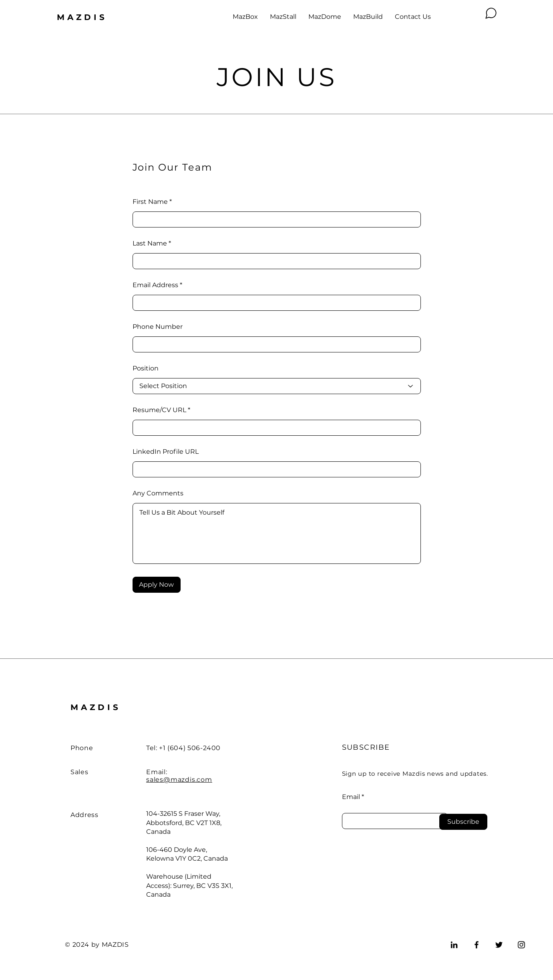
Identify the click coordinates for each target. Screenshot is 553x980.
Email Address (155, 285)
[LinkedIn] (454, 945)
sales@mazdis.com (179, 780)
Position (146, 368)
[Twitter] (499, 945)
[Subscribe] (463, 822)
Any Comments (158, 493)
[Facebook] (477, 945)
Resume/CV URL (159, 410)
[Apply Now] (157, 585)
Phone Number (158, 327)
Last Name (150, 243)
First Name (150, 202)
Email (351, 797)
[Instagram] (521, 945)
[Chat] (491, 13)
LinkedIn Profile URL (166, 452)
